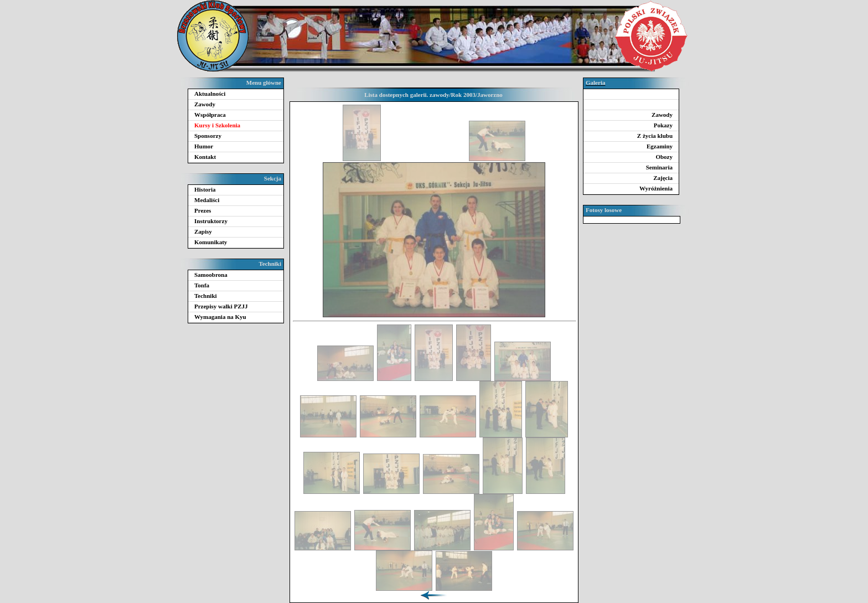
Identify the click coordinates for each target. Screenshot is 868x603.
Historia (205, 189)
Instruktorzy (211, 221)
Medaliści (207, 200)
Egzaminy (660, 146)
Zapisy (203, 231)
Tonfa (202, 285)
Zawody (205, 104)
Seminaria (659, 167)
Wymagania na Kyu (220, 317)
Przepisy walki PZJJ (221, 306)
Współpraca (210, 115)
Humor (204, 146)
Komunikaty (211, 242)
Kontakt (205, 157)
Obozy (664, 157)
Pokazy (663, 125)
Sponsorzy (208, 136)
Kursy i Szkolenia (217, 125)
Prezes (203, 210)
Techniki (206, 296)
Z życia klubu (655, 136)
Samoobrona (211, 275)
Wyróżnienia (656, 188)
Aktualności (210, 94)
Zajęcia (663, 178)
